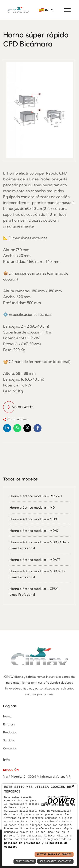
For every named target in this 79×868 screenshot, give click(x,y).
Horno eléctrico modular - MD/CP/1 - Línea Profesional (37, 574)
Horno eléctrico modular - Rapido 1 (36, 496)
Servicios (9, 740)
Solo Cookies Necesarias (55, 861)
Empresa (9, 724)
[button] (7, 428)
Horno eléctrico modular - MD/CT (35, 560)
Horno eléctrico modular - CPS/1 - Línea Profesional (35, 592)
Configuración (25, 861)
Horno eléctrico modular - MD (32, 507)
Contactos (10, 748)
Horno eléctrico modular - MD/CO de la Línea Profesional (39, 545)
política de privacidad (22, 843)
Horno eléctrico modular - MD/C (34, 519)
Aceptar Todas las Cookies (54, 854)
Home (7, 716)
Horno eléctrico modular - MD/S (34, 531)
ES (44, 10)
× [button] (73, 786)
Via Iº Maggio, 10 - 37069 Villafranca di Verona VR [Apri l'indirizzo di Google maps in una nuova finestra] (37, 777)
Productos (10, 732)
